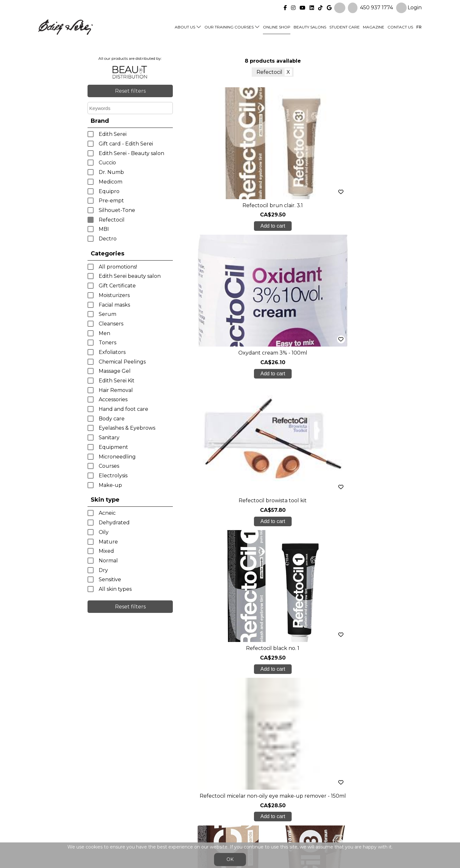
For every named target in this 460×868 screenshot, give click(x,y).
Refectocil (112, 220)
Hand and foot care (123, 409)
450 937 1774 (376, 7)
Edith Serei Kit (117, 381)
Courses (109, 466)
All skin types (115, 589)
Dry (103, 570)
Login (409, 7)
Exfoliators (112, 352)
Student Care (345, 26)
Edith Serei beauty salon (130, 276)
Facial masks (114, 305)
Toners (107, 343)
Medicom (111, 182)
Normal (108, 561)
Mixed (106, 551)
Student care (151, 798)
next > (292, 561)
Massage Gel (115, 371)
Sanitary (109, 438)
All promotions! (118, 267)
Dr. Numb (111, 172)
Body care (112, 419)
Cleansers (111, 324)
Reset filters (130, 91)
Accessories (113, 399)
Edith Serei (113, 134)
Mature (108, 542)
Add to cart (207, 226)
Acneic (107, 513)
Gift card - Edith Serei (126, 144)
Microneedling (117, 457)
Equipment (113, 447)
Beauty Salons (310, 26)
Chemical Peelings (122, 362)
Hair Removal (116, 390)
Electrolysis (113, 476)
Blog (140, 811)
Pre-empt (111, 201)
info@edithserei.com (160, 823)
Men (104, 333)
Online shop (277, 26)
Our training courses (229, 26)
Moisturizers (114, 295)
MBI (104, 229)
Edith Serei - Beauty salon (131, 153)
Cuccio (107, 163)
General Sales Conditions (212, 827)
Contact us (400, 26)
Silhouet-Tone (117, 210)
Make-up (110, 485)
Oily (104, 532)
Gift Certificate (117, 286)
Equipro (109, 191)
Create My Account (230, 733)
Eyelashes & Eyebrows (127, 428)
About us (185, 26)
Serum (107, 314)
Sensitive (110, 579)
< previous (254, 561)
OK (230, 859)
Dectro (108, 239)
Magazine (374, 26)
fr (419, 26)
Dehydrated (114, 523)
